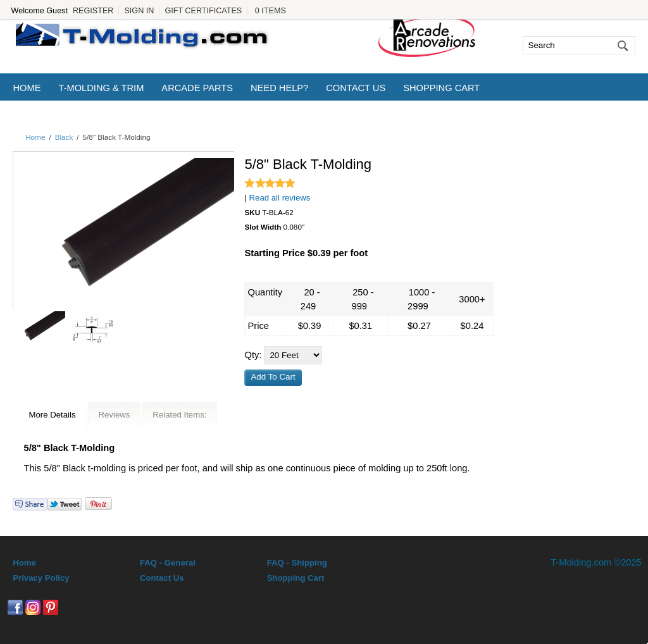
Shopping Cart (441, 88)
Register (93, 11)
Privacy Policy (41, 578)
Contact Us (356, 88)
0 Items (271, 11)
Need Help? (279, 88)
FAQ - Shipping (297, 563)
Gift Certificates (203, 11)
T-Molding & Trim (101, 88)
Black (64, 137)
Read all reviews (280, 198)
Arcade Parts (197, 88)
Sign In (139, 11)
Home (27, 88)
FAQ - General (168, 563)
